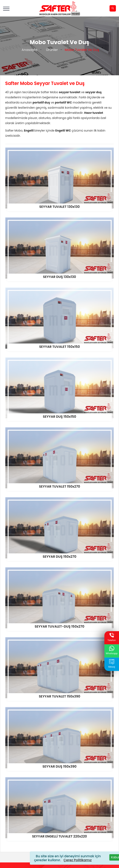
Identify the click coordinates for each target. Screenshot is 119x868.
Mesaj (112, 664)
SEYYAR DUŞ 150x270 (59, 557)
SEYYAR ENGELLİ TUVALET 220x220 (59, 836)
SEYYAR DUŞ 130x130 (59, 277)
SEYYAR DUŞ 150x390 (59, 766)
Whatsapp (112, 651)
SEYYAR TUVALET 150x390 (59, 696)
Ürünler (51, 50)
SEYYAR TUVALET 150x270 (59, 486)
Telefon (112, 637)
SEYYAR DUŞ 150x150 (59, 417)
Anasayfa (29, 50)
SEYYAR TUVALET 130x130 (59, 207)
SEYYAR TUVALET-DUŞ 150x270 (59, 626)
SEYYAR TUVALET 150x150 (59, 347)
